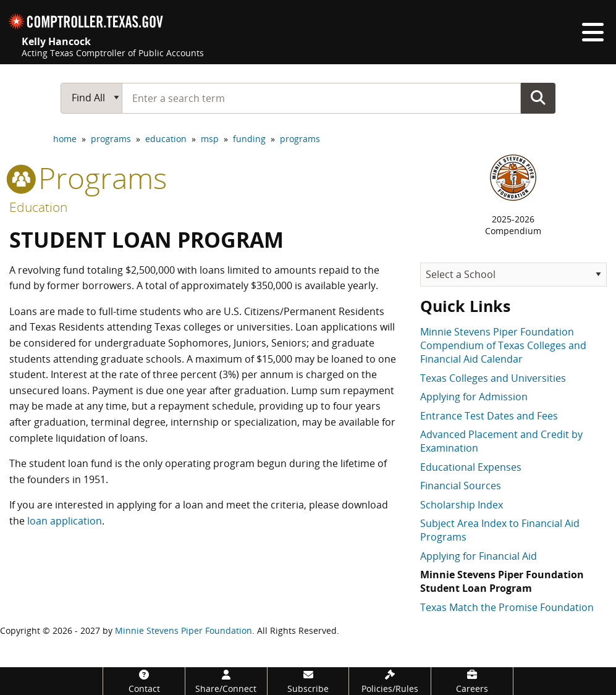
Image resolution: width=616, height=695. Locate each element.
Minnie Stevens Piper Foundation (184, 630)
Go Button (538, 98)
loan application (65, 521)
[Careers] (472, 681)
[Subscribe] (308, 681)
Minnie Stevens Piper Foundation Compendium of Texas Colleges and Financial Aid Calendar (503, 346)
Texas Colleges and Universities (493, 378)
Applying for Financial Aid (479, 556)
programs (111, 139)
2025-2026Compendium (513, 225)
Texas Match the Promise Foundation (507, 607)
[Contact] (144, 681)
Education (38, 207)
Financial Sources (461, 486)
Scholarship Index (462, 505)
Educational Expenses (471, 467)
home (65, 139)
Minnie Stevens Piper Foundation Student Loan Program (502, 581)
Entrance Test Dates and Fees (489, 416)
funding (249, 139)
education (166, 139)
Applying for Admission (474, 397)
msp (210, 139)
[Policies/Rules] (390, 681)
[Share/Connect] (226, 681)
